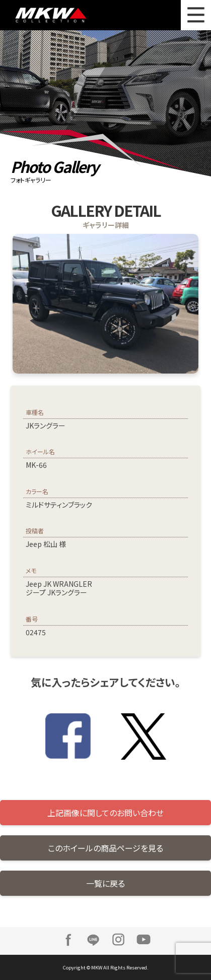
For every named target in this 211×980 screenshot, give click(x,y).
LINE (93, 940)
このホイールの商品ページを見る (105, 848)
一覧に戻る (105, 883)
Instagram (118, 940)
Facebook (68, 940)
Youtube (144, 940)
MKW (64, 15)
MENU (196, 15)
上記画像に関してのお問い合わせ (105, 813)
